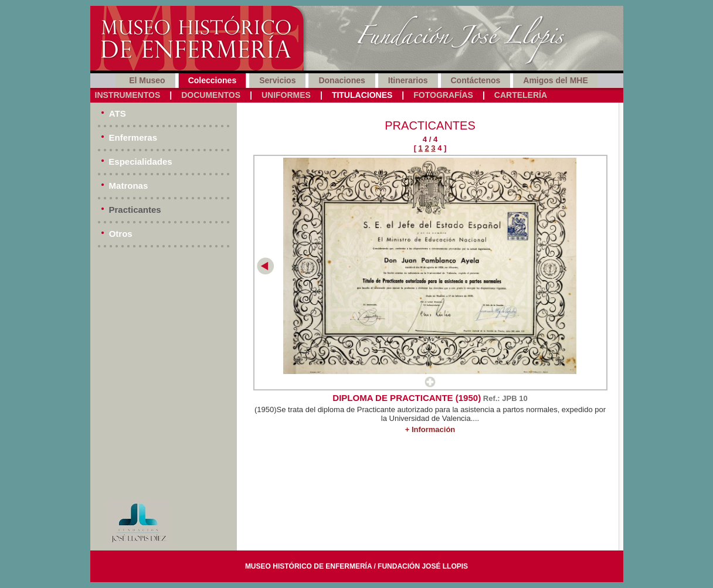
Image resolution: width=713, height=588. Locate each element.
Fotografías (443, 95)
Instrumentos (128, 95)
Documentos (211, 95)
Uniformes (286, 95)
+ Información (430, 429)
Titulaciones (362, 95)
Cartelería (521, 95)
